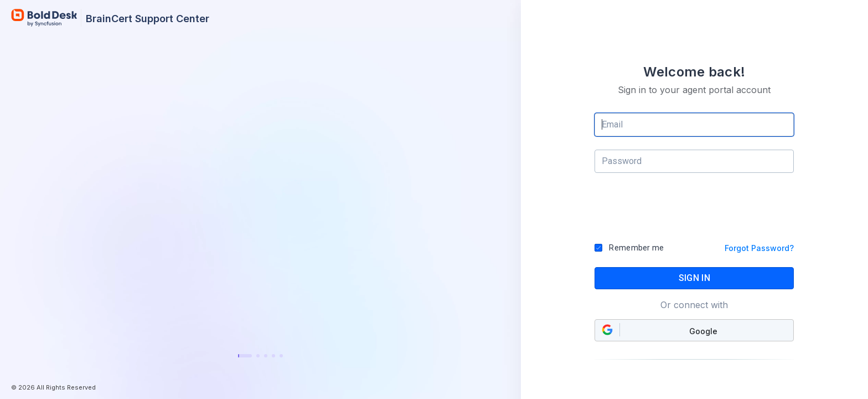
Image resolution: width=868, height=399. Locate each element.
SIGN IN (694, 278)
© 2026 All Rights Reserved (53, 387)
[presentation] (695, 212)
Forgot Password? (759, 248)
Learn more (260, 327)
